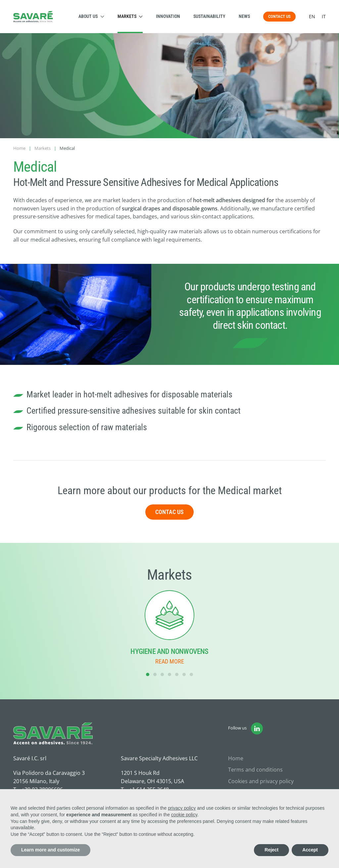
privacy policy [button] (182, 808)
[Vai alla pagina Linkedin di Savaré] (257, 728)
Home (236, 758)
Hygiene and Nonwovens (169, 651)
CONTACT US (279, 16)
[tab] (148, 674)
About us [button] (91, 16)
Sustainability (209, 16)
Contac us (169, 512)
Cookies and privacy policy (261, 781)
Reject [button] (271, 850)
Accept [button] (310, 850)
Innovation (168, 16)
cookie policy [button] (184, 815)
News (244, 16)
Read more (170, 661)
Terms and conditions (255, 770)
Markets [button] (130, 16)
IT (324, 16)
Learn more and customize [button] (50, 850)
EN (312, 16)
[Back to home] (33, 17)
